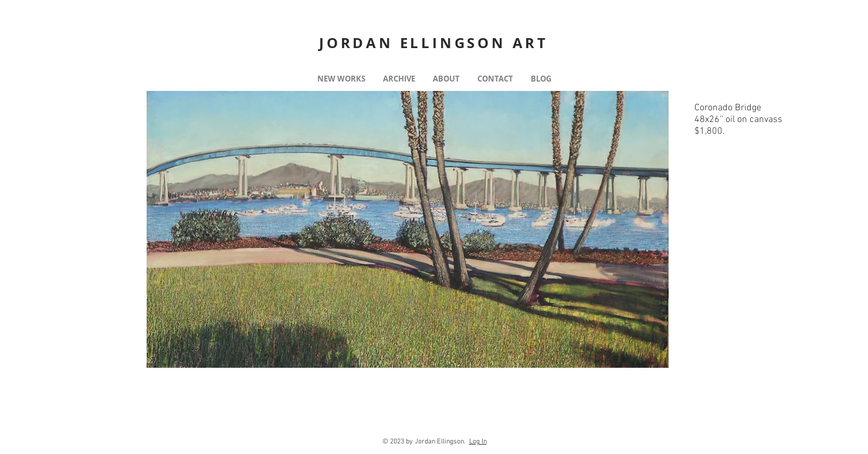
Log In (478, 442)
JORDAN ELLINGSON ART (434, 43)
